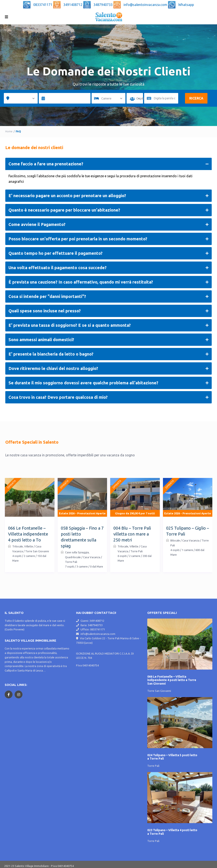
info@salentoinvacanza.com (146, 5)
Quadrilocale (73, 557)
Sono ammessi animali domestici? (108, 340)
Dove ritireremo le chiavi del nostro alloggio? (108, 368)
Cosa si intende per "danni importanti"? (108, 296)
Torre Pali (153, 765)
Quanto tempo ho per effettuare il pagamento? (108, 253)
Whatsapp (186, 5)
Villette (29, 546)
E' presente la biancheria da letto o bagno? (108, 354)
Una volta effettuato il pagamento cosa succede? (108, 268)
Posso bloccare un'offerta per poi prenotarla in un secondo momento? (108, 239)
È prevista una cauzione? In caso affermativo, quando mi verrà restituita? (108, 282)
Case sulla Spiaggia (77, 552)
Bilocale (175, 540)
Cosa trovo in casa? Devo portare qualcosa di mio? (108, 397)
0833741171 (43, 5)
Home (9, 131)
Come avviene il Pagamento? (108, 224)
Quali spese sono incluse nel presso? (108, 311)
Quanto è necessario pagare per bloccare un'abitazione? (108, 210)
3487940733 (103, 5)
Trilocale (18, 546)
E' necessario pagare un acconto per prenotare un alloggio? (108, 196)
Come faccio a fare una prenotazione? (108, 164)
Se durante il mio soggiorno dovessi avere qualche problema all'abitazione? (108, 383)
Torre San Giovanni (159, 691)
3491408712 (73, 5)
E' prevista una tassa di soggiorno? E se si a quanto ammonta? (108, 325)
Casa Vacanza (92, 557)
